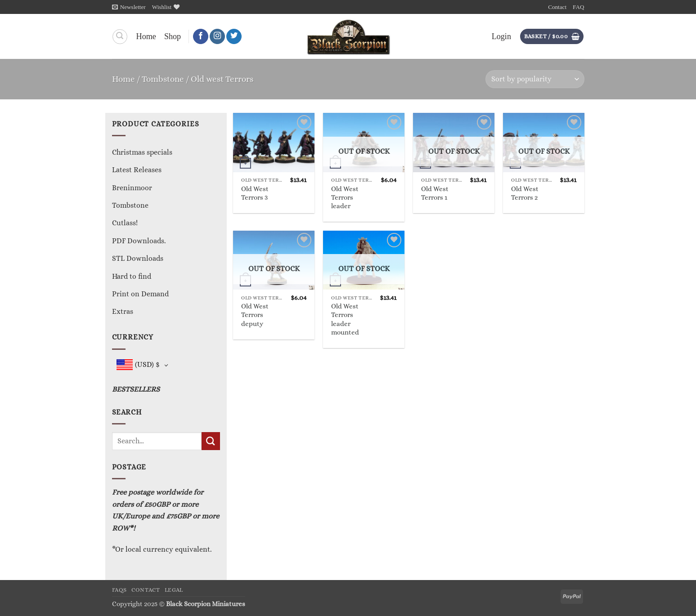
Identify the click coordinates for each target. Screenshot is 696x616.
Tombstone (163, 79)
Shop (173, 36)
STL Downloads (138, 258)
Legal (174, 590)
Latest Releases (137, 170)
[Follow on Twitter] (234, 37)
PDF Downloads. (139, 241)
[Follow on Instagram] (217, 37)
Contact (557, 7)
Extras (123, 311)
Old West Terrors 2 (525, 193)
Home (146, 36)
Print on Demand (140, 294)
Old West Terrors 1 (435, 193)
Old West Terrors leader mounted (345, 319)
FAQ (578, 7)
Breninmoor (132, 188)
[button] (129, 7)
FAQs (120, 590)
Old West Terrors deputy (255, 315)
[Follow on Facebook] (201, 37)
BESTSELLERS (136, 389)
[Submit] (211, 441)
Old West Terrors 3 (255, 193)
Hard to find (132, 276)
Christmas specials (142, 152)
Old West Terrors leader (345, 198)
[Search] (120, 37)
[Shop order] (535, 79)
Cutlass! (125, 223)
